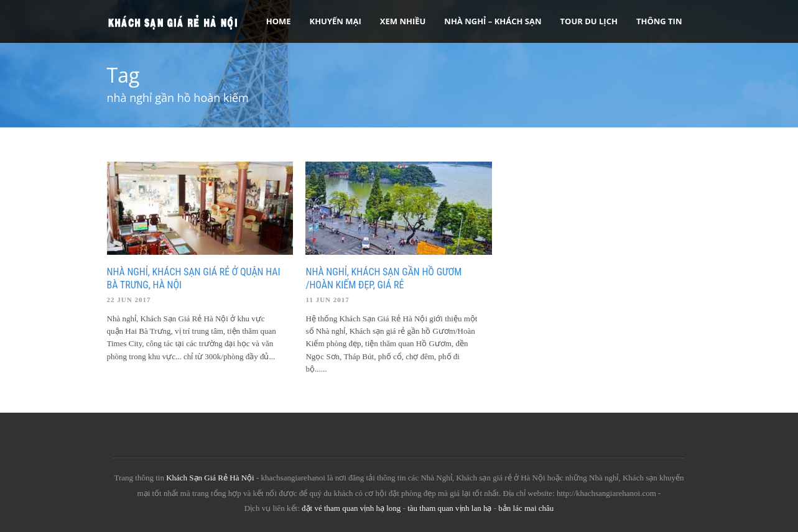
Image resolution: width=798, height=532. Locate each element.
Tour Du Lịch (589, 21)
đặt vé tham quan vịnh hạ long (351, 508)
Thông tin (659, 21)
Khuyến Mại (336, 21)
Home (279, 21)
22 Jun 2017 (129, 300)
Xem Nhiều (403, 21)
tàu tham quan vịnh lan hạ (449, 508)
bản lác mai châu (526, 508)
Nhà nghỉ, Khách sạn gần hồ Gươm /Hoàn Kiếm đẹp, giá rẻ (383, 278)
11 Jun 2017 (327, 300)
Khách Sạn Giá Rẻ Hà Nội (210, 478)
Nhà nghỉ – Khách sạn (493, 21)
